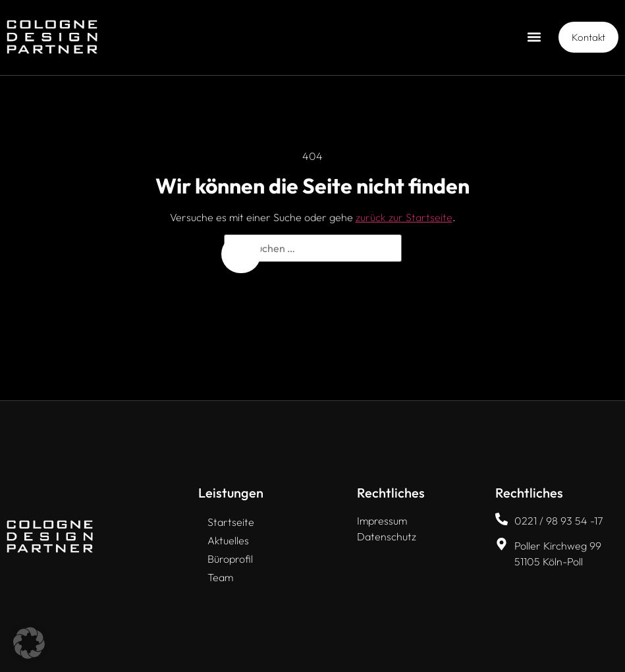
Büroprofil (230, 559)
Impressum (382, 521)
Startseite (231, 522)
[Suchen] (241, 254)
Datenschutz (387, 536)
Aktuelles (228, 540)
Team (220, 577)
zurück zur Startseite (404, 217)
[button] (534, 37)
